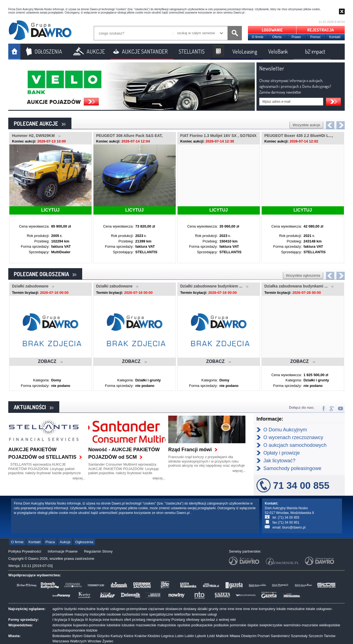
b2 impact (315, 51)
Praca (50, 542)
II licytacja (76, 620)
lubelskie (114, 625)
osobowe (114, 614)
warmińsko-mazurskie (301, 625)
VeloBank (278, 51)
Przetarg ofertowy (185, 620)
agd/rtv (58, 609)
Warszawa (61, 641)
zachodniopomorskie (69, 630)
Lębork (201, 636)
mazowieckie (146, 625)
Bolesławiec (62, 636)
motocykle (97, 614)
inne (231, 609)
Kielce (129, 636)
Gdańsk (90, 636)
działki (202, 609)
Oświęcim (249, 636)
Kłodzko (154, 636)
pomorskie (238, 625)
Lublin (189, 636)
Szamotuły (299, 636)
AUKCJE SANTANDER (145, 51)
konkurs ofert (121, 620)
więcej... (79, 478)
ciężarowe (157, 609)
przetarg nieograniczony (151, 620)
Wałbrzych (78, 641)
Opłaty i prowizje (282, 453)
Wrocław (95, 641)
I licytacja (60, 620)
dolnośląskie (62, 625)
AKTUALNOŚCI (34, 407)
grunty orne (218, 609)
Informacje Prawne (63, 551)
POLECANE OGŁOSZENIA (45, 274)
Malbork (222, 636)
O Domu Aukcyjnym (285, 430)
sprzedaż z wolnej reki (218, 620)
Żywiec (108, 641)
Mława (235, 636)
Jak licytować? (279, 461)
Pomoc (315, 37)
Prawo (296, 37)
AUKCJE (96, 51)
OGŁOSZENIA (48, 51)
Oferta (277, 37)
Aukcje (65, 542)
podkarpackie (202, 625)
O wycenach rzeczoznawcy (293, 437)
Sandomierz (280, 636)
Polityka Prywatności (25, 551)
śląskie (253, 625)
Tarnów (330, 636)
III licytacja (93, 620)
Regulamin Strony (98, 551)
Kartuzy (117, 636)
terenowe (199, 614)
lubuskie (128, 625)
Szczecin (316, 636)
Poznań (264, 636)
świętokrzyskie (271, 625)
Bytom (77, 636)
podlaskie (221, 625)
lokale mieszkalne (291, 609)
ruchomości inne (135, 614)
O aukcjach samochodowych (295, 445)
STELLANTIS (192, 51)
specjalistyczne (161, 614)
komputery (267, 609)
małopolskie (167, 625)
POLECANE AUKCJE (40, 123)
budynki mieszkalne (80, 609)
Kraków (141, 636)
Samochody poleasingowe (292, 468)
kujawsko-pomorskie (89, 625)
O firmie (258, 37)
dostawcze (174, 609)
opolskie (184, 625)
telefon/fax (183, 614)
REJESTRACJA (321, 30)
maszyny (81, 614)
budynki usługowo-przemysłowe (122, 609)
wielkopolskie (330, 625)
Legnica (168, 636)
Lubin (179, 636)
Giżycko (103, 636)
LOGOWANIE (272, 30)
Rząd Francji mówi (190, 450)
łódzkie (92, 630)
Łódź (211, 636)
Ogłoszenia (84, 542)
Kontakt (335, 37)
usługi (212, 614)
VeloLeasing (245, 51)
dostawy (190, 609)
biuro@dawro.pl (294, 527)
